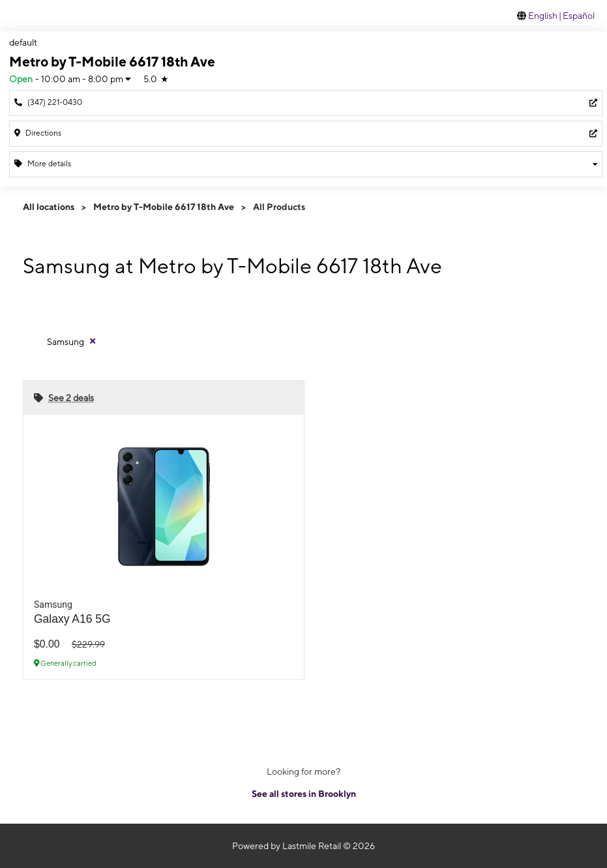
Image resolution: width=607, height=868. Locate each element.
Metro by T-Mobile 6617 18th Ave (164, 207)
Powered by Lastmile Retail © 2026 (303, 846)
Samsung (66, 342)
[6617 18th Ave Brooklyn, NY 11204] (306, 134)
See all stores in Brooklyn (304, 794)
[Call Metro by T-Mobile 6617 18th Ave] (306, 103)
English (543, 16)
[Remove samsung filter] (72, 341)
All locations (49, 207)
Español (579, 16)
